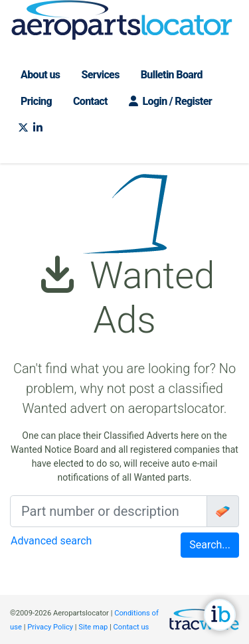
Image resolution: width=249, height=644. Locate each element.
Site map (93, 627)
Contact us (131, 627)
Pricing (36, 101)
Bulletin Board (172, 75)
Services (100, 75)
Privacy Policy (50, 627)
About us (40, 75)
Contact (90, 101)
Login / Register (170, 101)
